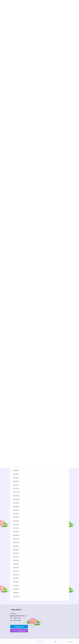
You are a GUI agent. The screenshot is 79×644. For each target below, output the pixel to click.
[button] (19, 627)
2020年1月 (16, 571)
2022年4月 (16, 478)
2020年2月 (16, 568)
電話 (55, 642)
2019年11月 (16, 575)
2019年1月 (16, 593)
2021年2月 (16, 528)
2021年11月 (16, 496)
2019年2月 (16, 589)
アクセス (40, 642)
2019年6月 (16, 582)
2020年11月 (16, 539)
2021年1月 (16, 532)
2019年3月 (16, 586)
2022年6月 (16, 471)
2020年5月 (16, 560)
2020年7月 (16, 553)
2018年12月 (16, 596)
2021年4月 (16, 521)
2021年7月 (16, 510)
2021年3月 (16, 524)
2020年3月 (16, 564)
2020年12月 (16, 535)
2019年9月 (16, 578)
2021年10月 (16, 499)
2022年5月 (16, 474)
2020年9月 (16, 546)
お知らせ (71, 642)
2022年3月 (16, 481)
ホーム (24, 642)
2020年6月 (16, 557)
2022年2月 (16, 485)
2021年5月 (16, 517)
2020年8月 (16, 550)
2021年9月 (16, 503)
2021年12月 (16, 492)
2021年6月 (16, 514)
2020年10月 (16, 542)
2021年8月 (16, 506)
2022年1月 (16, 489)
